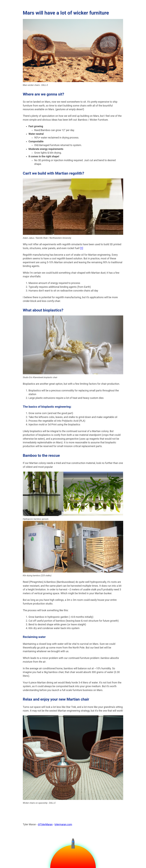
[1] (82, 248)
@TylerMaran (45, 824)
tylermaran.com (63, 824)
